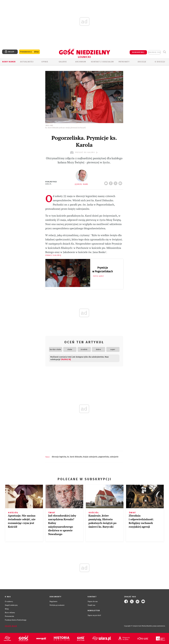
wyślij (121, 183)
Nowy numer (9, 62)
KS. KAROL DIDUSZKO (75, 457)
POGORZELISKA (104, 457)
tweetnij (116, 183)
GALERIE (63, 62)
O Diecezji (160, 62)
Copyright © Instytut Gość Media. (135, 626)
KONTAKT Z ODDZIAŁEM (102, 62)
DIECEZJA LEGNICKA (59, 457)
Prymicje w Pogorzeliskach (103, 270)
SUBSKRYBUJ (138, 52)
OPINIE (45, 62)
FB (111, 183)
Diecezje (142, 62)
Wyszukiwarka (164, 52)
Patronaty (124, 62)
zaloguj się (154, 52)
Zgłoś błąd (11, 626)
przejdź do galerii (84, 152)
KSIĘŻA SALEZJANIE (90, 457)
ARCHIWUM (81, 62)
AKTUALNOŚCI (27, 62)
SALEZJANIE (114, 457)
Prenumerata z (29, 52)
